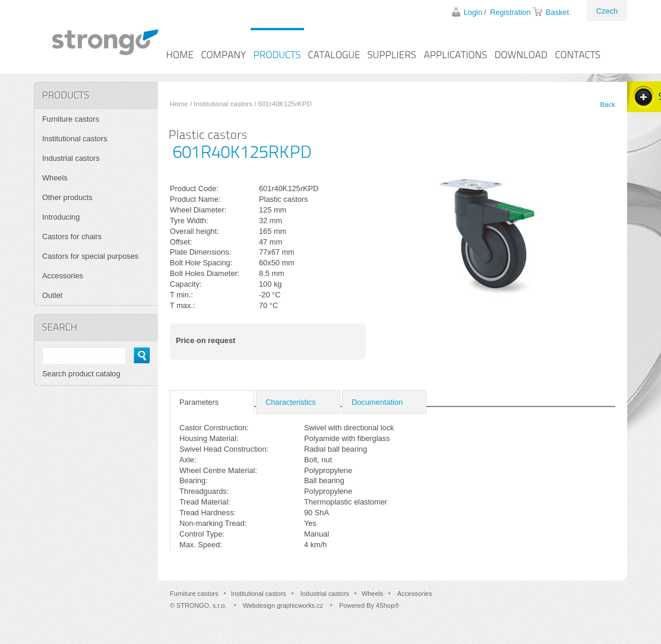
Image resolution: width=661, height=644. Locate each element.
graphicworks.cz (300, 605)
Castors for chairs (72, 237)
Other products (67, 197)
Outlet (52, 295)
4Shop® (388, 605)
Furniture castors (71, 119)
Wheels (55, 178)
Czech (607, 11)
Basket (557, 12)
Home (179, 104)
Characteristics (291, 402)
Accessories (63, 276)
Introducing (61, 217)
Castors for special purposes (90, 256)
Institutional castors (223, 104)
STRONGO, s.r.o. (202, 605)
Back (608, 104)
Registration (510, 12)
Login (473, 12)
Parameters (199, 402)
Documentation (377, 402)
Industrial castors (71, 158)
